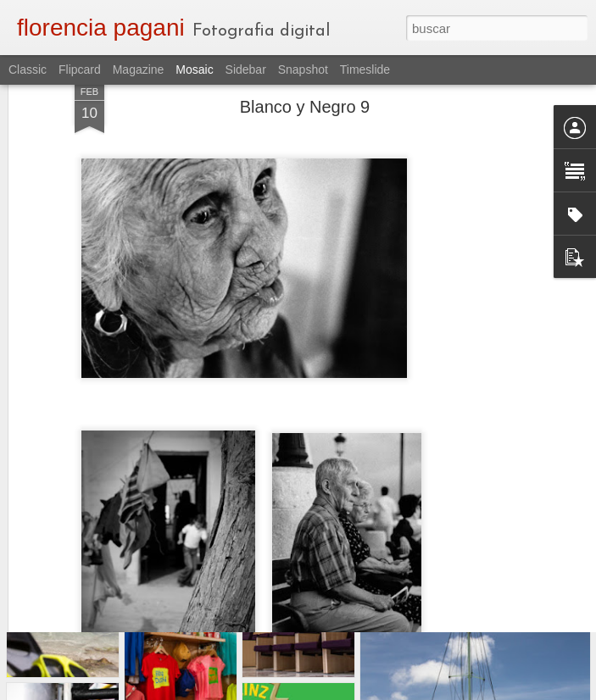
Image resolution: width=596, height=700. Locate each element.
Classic (28, 69)
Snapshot (303, 69)
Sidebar (246, 69)
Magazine (139, 69)
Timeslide (365, 69)
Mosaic (194, 69)
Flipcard (80, 69)
